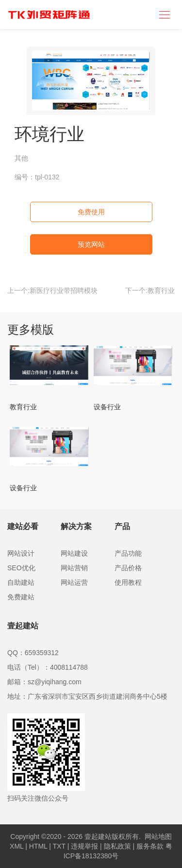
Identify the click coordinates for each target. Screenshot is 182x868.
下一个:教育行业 (150, 290)
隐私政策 (117, 846)
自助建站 (21, 582)
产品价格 (128, 568)
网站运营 (74, 582)
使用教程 (128, 582)
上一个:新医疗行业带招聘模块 (52, 290)
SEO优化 (21, 568)
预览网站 (91, 244)
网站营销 (74, 568)
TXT (59, 846)
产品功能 (128, 553)
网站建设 (74, 553)
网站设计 (21, 553)
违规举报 (84, 846)
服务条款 (150, 846)
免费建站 (21, 597)
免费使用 (91, 212)
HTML (38, 846)
